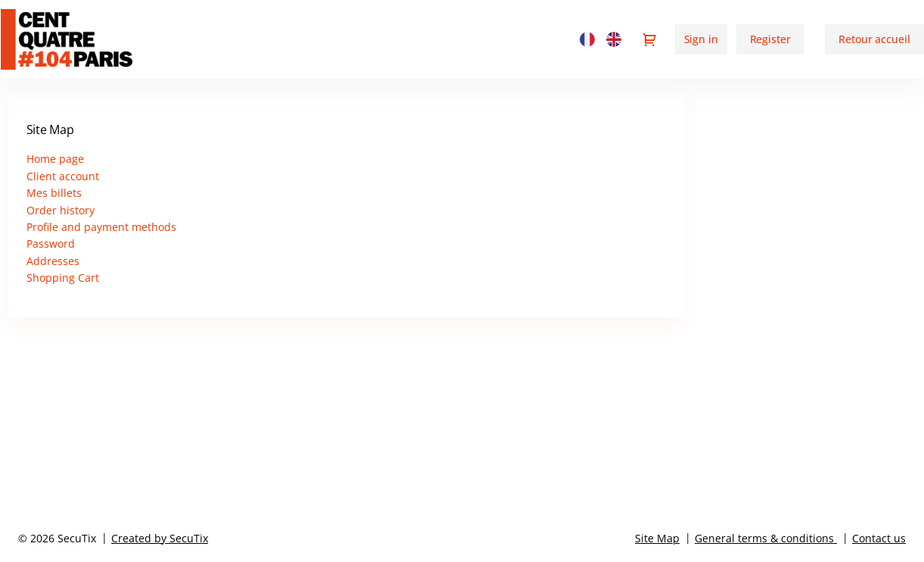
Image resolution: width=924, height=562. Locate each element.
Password (51, 244)
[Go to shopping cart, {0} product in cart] (649, 39)
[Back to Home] (83, 39)
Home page (55, 159)
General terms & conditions (764, 538)
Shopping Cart (63, 278)
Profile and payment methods (101, 227)
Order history (61, 210)
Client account (63, 176)
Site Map (657, 538)
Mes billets (54, 193)
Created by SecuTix (160, 538)
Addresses (53, 261)
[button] (874, 39)
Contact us (879, 538)
